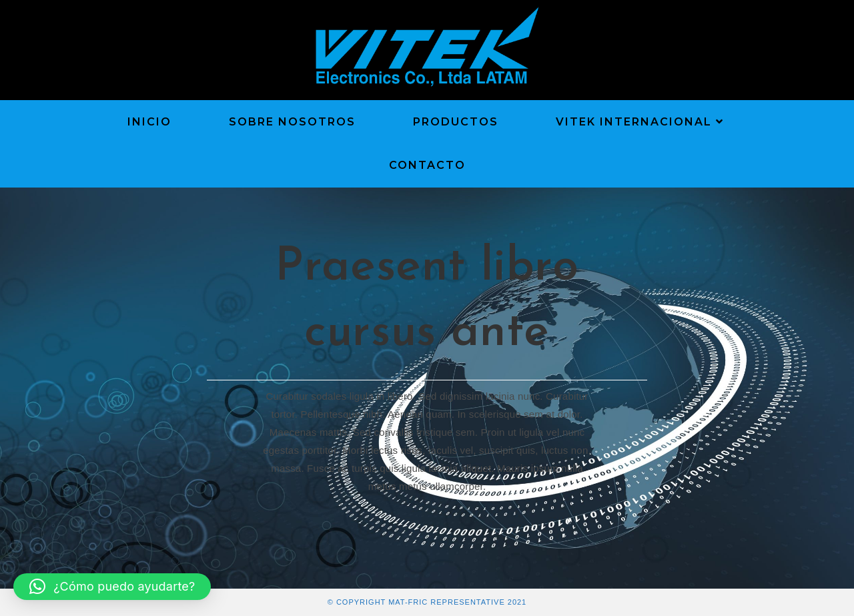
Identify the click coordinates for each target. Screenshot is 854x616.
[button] (112, 587)
